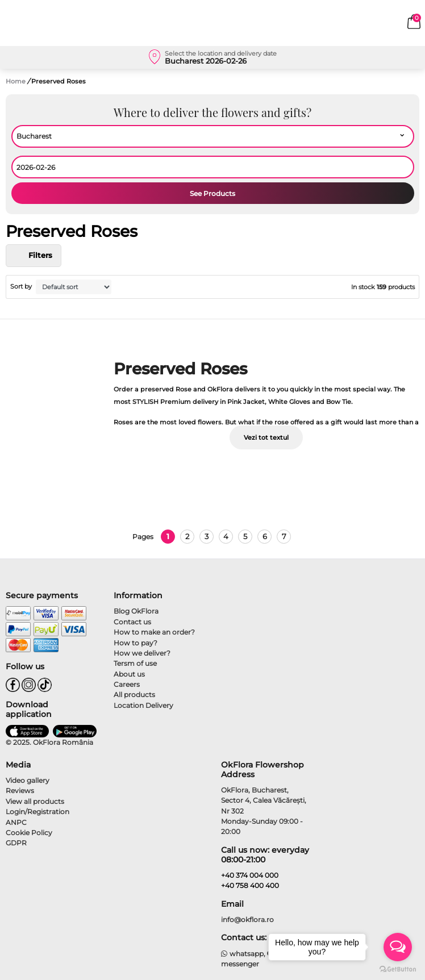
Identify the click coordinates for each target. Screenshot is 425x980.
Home (16, 81)
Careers (127, 684)
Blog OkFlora (136, 611)
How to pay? (136, 643)
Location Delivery (143, 705)
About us (129, 674)
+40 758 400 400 (250, 885)
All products (134, 695)
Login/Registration (37, 812)
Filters (34, 256)
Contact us (132, 622)
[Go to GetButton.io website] (398, 969)
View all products (35, 801)
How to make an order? (154, 632)
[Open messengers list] (398, 947)
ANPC (16, 822)
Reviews (20, 791)
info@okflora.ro (247, 919)
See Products (213, 193)
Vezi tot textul (266, 437)
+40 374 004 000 (250, 875)
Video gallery (28, 780)
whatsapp (242, 954)
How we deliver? (142, 653)
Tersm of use (135, 663)
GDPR (16, 843)
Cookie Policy (29, 833)
